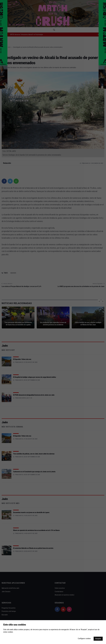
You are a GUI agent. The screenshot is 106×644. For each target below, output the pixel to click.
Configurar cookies (84, 639)
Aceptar (98, 639)
